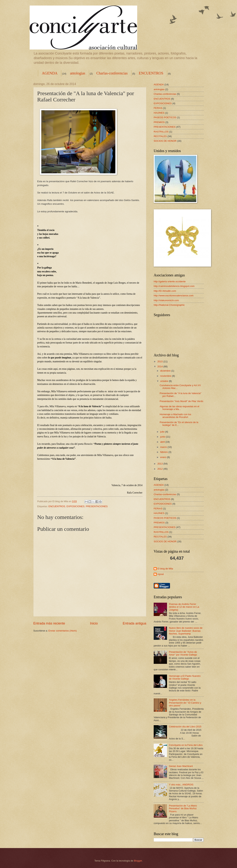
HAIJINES (159, 113)
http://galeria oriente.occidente (170, 281)
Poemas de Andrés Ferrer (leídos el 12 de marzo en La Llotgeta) (184, 607)
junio (163, 437)
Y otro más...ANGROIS (181, 785)
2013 (160, 464)
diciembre (166, 371)
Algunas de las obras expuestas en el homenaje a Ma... (179, 408)
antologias (78, 73)
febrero (164, 452)
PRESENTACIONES (97, 506)
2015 (160, 361)
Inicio (94, 623)
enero (164, 457)
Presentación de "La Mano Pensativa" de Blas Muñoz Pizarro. (183, 809)
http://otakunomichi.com (166, 300)
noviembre (166, 376)
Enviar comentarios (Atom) (63, 631)
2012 (160, 469)
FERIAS (158, 108)
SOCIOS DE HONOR (165, 141)
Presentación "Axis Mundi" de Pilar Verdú (181, 401)
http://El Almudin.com (165, 291)
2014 (160, 366)
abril (163, 442)
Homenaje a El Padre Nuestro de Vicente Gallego (185, 677)
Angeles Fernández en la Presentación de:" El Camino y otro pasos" (185, 703)
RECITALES (160, 136)
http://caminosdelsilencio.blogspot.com (174, 286)
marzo (164, 447)
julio (163, 432)
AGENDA (50, 73)
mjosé (161, 574)
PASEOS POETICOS (165, 117)
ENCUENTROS (151, 73)
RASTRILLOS (161, 132)
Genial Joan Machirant (181, 766)
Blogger (138, 861)
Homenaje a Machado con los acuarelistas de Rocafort (175, 416)
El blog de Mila (165, 569)
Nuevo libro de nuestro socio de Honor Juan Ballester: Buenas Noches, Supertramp (186, 631)
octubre (165, 381)
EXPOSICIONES (75, 506)
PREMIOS (159, 122)
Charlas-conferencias (112, 73)
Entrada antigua (135, 623)
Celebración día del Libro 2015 (185, 727)
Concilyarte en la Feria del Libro (186, 745)
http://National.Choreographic (169, 305)
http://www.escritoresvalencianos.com (174, 296)
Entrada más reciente (49, 623)
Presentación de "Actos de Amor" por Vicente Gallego (183, 653)
